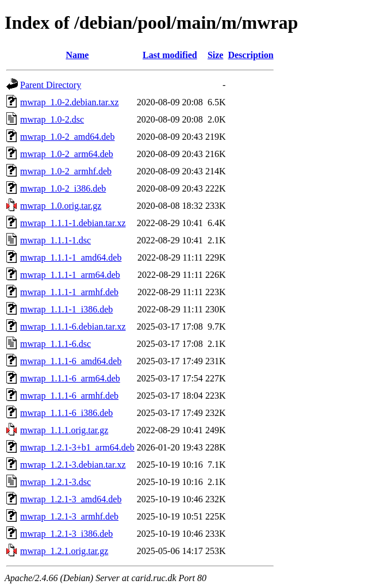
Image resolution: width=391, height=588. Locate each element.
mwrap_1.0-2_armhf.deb (66, 171)
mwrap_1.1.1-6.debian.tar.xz (73, 327)
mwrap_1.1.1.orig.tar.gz (64, 430)
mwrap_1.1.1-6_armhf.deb (69, 396)
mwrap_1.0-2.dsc (52, 119)
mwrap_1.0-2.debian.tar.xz (70, 102)
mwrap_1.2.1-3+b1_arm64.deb (77, 447)
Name (77, 55)
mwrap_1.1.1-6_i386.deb (66, 413)
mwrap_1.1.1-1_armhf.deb (69, 292)
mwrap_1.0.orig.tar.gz (61, 206)
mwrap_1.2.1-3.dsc (55, 482)
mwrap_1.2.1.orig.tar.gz (64, 551)
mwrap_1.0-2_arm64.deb (67, 154)
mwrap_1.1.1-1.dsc (55, 240)
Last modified (170, 55)
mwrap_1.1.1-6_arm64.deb (70, 378)
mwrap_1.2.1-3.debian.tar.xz (73, 465)
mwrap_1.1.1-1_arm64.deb (70, 275)
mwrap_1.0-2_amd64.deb (67, 137)
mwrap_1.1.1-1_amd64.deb (71, 257)
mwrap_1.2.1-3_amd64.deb (71, 499)
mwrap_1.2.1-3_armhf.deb (69, 516)
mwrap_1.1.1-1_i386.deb (66, 309)
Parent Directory (51, 85)
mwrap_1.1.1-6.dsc (55, 344)
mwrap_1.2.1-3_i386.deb (66, 534)
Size (216, 55)
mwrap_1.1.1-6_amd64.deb (71, 361)
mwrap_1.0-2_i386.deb (63, 188)
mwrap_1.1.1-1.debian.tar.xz (73, 223)
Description (250, 55)
